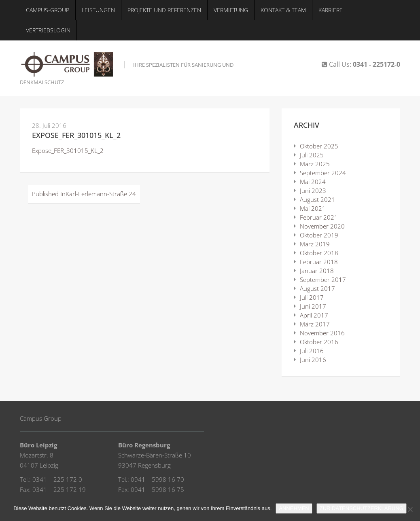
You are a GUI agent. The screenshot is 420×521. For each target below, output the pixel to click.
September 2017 (323, 280)
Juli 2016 (312, 351)
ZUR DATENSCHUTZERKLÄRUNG (362, 508)
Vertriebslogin (48, 30)
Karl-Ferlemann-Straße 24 (84, 194)
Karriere (331, 10)
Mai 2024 (313, 182)
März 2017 (315, 324)
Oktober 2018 (319, 253)
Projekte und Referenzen (164, 10)
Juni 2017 (313, 306)
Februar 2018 (319, 262)
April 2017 (314, 315)
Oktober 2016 (319, 342)
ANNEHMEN (294, 508)
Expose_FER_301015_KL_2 (76, 135)
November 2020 (322, 226)
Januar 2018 (317, 271)
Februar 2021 (319, 217)
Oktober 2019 (319, 235)
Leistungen (98, 10)
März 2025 (315, 164)
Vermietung (231, 10)
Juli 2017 (312, 297)
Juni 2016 (313, 360)
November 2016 (322, 333)
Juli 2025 (312, 155)
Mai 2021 (313, 208)
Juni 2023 (313, 191)
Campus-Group (48, 10)
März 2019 (315, 244)
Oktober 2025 (319, 146)
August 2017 (317, 288)
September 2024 (323, 173)
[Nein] (410, 509)
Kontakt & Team (283, 10)
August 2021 (317, 199)
